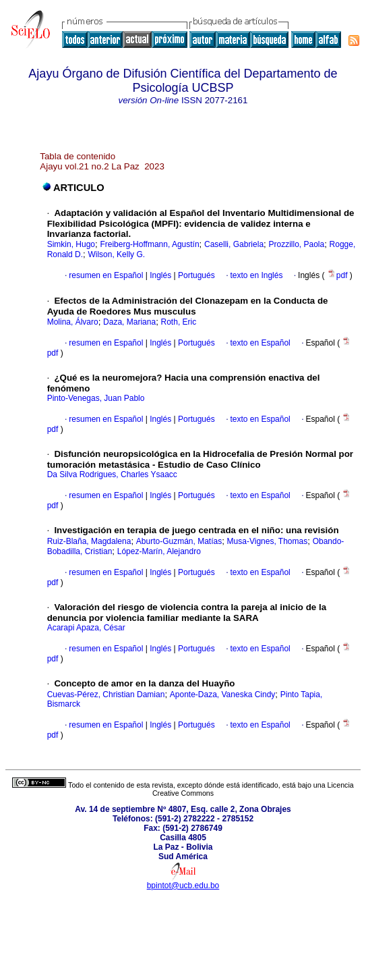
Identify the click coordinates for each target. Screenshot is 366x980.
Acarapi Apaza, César (86, 628)
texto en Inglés (256, 275)
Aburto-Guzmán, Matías (179, 541)
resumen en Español (106, 275)
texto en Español (260, 343)
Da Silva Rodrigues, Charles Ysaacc (112, 474)
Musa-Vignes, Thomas (268, 541)
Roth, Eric (179, 322)
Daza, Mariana (129, 322)
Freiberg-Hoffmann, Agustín (149, 244)
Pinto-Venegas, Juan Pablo (96, 398)
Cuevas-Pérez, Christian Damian (106, 695)
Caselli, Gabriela (234, 244)
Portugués (195, 275)
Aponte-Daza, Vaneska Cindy (223, 695)
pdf (338, 275)
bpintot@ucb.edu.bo (183, 886)
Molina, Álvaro (73, 322)
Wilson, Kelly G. (116, 254)
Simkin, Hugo (71, 244)
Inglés (159, 275)
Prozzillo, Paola (296, 244)
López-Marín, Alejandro (159, 551)
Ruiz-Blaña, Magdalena (89, 541)
